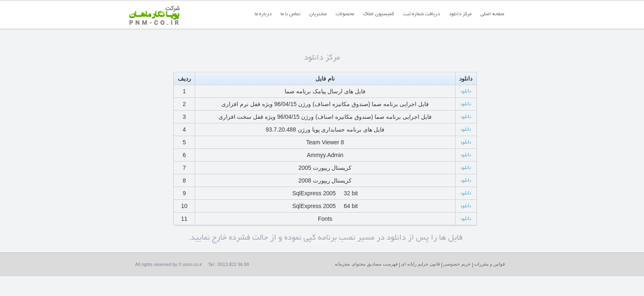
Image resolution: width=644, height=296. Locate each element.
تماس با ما (290, 14)
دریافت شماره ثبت (421, 14)
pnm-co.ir (193, 264)
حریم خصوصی (457, 264)
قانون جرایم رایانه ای (420, 264)
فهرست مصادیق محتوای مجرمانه (366, 264)
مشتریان (318, 14)
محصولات (345, 14)
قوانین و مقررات (489, 264)
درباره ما (263, 14)
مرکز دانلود (460, 14)
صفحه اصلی (492, 14)
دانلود (466, 91)
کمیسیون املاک (378, 14)
